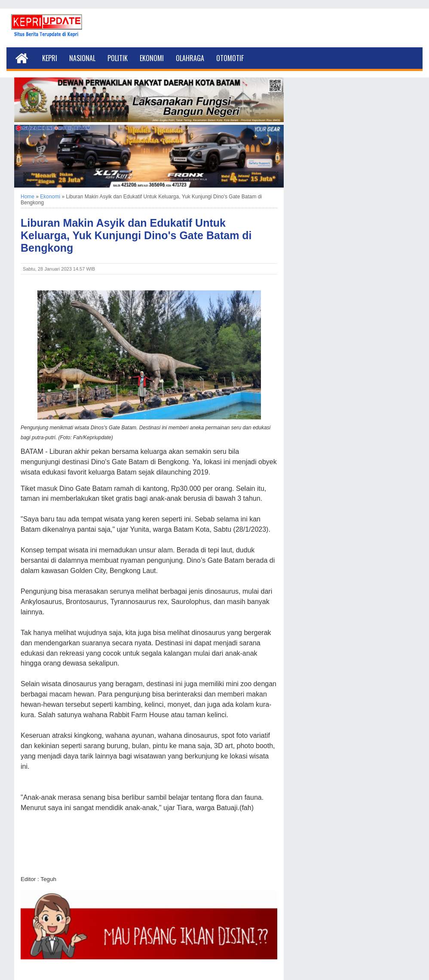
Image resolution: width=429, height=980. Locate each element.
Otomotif (230, 58)
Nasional (82, 58)
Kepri (50, 58)
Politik (118, 58)
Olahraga (190, 58)
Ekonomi (152, 58)
